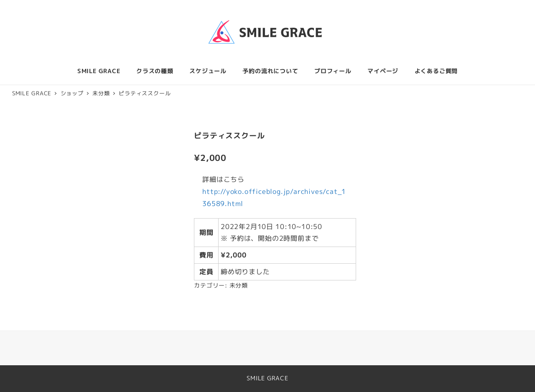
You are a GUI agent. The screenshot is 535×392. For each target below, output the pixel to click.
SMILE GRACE (267, 378)
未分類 (239, 285)
